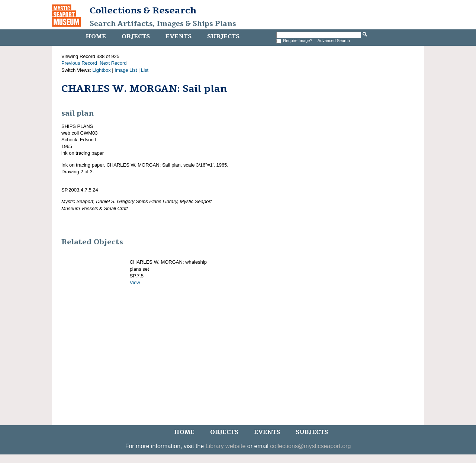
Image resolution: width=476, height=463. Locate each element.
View (135, 282)
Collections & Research (143, 10)
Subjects (223, 36)
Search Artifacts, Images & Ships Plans (163, 24)
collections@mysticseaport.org (310, 446)
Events (178, 36)
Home (96, 36)
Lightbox (102, 70)
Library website (226, 446)
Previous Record (79, 63)
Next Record (113, 63)
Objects (136, 36)
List (145, 70)
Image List (126, 70)
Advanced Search (334, 41)
